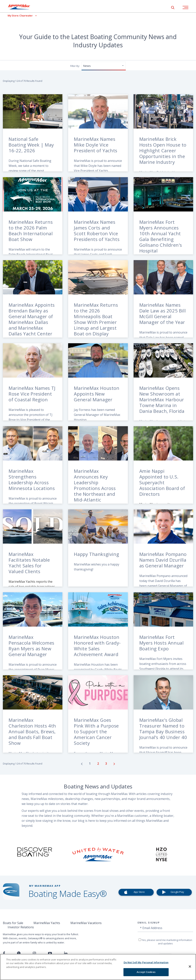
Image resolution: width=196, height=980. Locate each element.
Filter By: (75, 66)
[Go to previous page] (82, 764)
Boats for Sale (13, 923)
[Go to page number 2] (98, 764)
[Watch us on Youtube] (50, 953)
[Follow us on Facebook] (4, 953)
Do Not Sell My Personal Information (146, 962)
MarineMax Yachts (47, 923)
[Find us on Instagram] (34, 953)
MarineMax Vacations (86, 923)
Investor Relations (21, 927)
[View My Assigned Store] (18, 16)
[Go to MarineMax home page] (22, 7)
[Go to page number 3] (107, 764)
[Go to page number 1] (90, 764)
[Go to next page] (114, 764)
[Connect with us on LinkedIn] (66, 953)
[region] (98, 967)
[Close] (190, 966)
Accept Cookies (146, 972)
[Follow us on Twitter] (19, 953)
